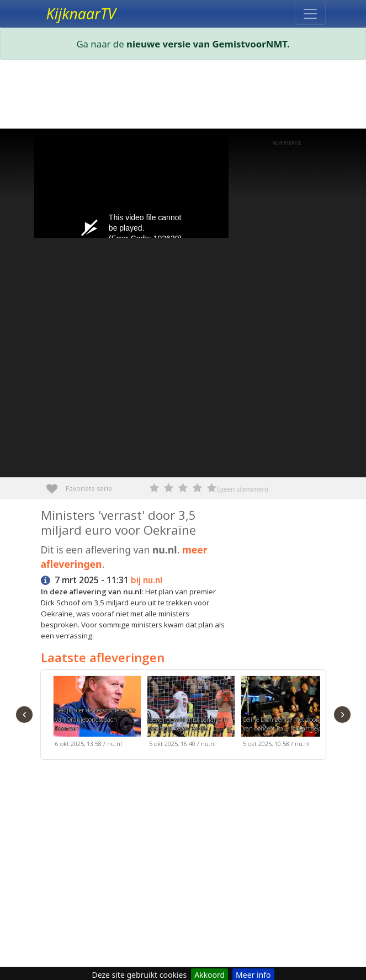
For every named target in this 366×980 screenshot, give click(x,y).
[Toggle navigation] (310, 14)
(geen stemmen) (243, 489)
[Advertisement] (183, 97)
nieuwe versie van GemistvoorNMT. (208, 44)
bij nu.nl (147, 580)
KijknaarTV (81, 14)
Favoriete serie (56, 485)
